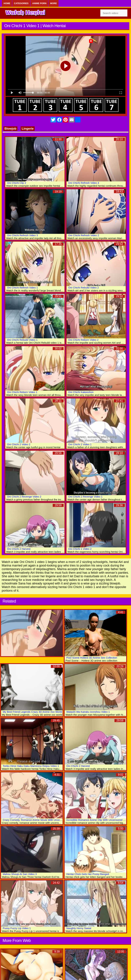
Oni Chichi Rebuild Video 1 (22, 340)
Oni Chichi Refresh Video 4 (84, 183)
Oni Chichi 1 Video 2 (80, 549)
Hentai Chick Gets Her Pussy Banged (88, 874)
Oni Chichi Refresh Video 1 (22, 288)
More (53, 3)
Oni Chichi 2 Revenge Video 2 (24, 497)
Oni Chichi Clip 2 (17, 183)
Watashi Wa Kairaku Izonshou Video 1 (88, 712)
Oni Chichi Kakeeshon (81, 392)
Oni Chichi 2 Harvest (19, 549)
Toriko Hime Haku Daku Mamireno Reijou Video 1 (31, 766)
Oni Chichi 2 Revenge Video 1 (85, 497)
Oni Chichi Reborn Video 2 (83, 340)
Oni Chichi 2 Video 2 (19, 444)
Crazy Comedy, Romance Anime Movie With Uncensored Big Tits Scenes (44, 820)
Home (7, 3)
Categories (21, 3)
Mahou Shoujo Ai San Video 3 (20, 874)
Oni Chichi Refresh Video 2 (84, 235)
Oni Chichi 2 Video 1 (80, 444)
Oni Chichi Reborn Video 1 (22, 392)
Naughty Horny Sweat (79, 928)
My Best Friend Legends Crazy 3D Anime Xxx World (32, 712)
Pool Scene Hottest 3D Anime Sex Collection (92, 658)
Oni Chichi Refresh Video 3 (22, 235)
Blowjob (10, 129)
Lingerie (28, 129)
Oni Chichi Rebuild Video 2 (83, 288)
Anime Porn (39, 3)
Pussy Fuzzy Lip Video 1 (17, 928)
